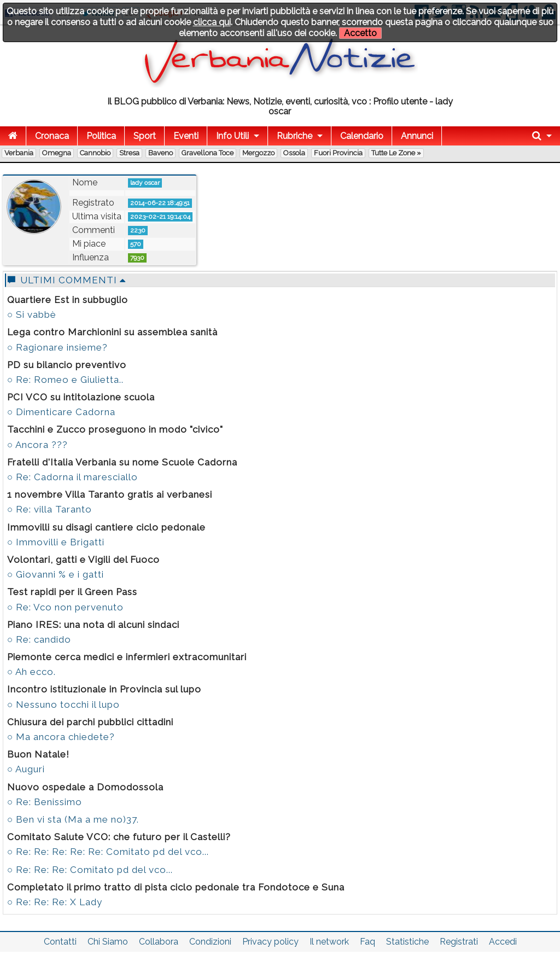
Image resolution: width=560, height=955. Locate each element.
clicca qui (212, 22)
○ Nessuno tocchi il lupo (63, 704)
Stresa (129, 153)
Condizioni (210, 942)
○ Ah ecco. (31, 672)
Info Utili (232, 136)
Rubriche (294, 136)
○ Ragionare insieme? (57, 347)
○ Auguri (26, 769)
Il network (329, 942)
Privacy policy (270, 942)
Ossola (294, 153)
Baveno (161, 153)
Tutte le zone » (396, 153)
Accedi (503, 942)
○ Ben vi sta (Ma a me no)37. (73, 819)
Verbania (19, 153)
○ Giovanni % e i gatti (56, 574)
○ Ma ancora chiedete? (61, 737)
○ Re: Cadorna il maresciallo (72, 477)
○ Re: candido (39, 639)
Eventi (186, 136)
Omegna (57, 153)
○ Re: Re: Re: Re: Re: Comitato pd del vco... (108, 852)
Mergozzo (258, 153)
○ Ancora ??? (37, 445)
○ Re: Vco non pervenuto (65, 607)
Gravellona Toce (208, 153)
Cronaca (52, 136)
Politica (101, 136)
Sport (145, 136)
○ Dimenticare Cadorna (61, 412)
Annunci (417, 136)
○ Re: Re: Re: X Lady (55, 902)
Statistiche (407, 942)
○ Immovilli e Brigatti (56, 542)
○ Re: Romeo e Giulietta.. (65, 380)
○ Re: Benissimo (45, 802)
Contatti (60, 942)
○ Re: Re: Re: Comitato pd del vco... (90, 870)
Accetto (360, 33)
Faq (367, 942)
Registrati (459, 942)
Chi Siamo (108, 942)
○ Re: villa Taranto (49, 509)
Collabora (159, 942)
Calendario (362, 136)
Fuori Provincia (338, 153)
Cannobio (95, 153)
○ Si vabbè (32, 315)
